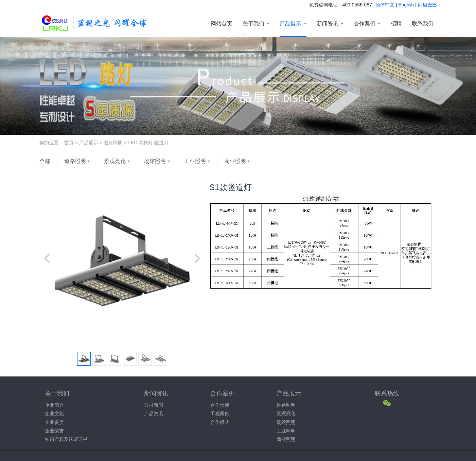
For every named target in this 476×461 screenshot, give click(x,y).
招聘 (396, 23)
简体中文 (385, 5)
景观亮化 (115, 161)
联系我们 (423, 23)
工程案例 (220, 413)
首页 (69, 143)
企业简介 (54, 405)
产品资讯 (154, 413)
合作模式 (220, 422)
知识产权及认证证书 (66, 439)
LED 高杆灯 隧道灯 (148, 143)
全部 (45, 161)
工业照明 (195, 161)
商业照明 (235, 161)
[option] (122, 261)
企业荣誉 (54, 431)
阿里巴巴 (427, 5)
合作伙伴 (220, 405)
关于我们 (256, 24)
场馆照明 (155, 161)
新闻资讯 (330, 24)
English (406, 5)
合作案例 (367, 24)
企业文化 (54, 413)
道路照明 (113, 143)
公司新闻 (154, 405)
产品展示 (293, 24)
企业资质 (54, 422)
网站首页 (222, 23)
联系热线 (387, 393)
